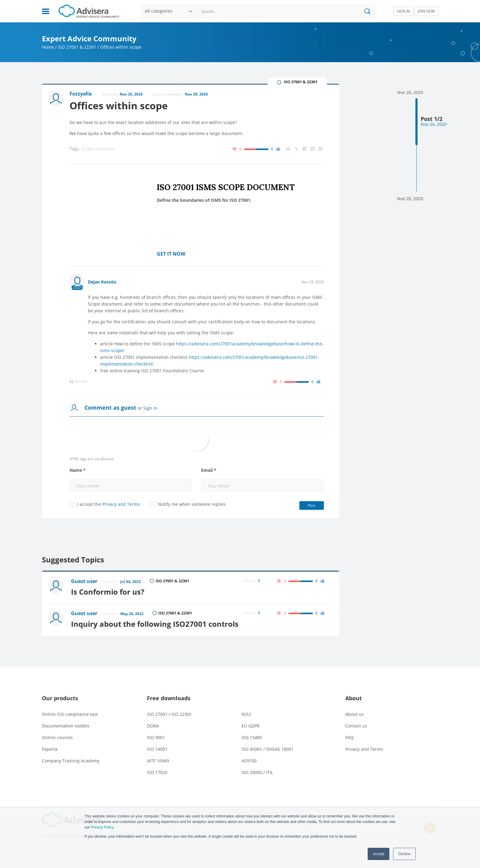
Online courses (57, 737)
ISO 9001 (156, 737)
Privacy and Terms (121, 504)
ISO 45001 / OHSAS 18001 (268, 749)
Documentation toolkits (66, 726)
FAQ (349, 737)
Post (312, 505)
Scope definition (98, 149)
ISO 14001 (157, 749)
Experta (50, 749)
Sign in (150, 408)
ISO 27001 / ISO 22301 (169, 714)
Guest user (84, 581)
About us (354, 714)
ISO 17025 (157, 772)
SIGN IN (403, 11)
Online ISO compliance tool (70, 714)
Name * (78, 470)
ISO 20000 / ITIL (257, 772)
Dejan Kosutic (102, 282)
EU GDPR (251, 726)
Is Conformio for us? (108, 592)
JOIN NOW (426, 11)
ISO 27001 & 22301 (77, 47)
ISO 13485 (252, 737)
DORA (153, 726)
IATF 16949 (158, 761)
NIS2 (246, 714)
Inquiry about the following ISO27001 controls (155, 624)
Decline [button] (404, 854)
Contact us (356, 726)
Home (48, 47)
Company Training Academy (71, 761)
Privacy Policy (102, 827)
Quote (78, 381)
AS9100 (249, 761)
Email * (209, 470)
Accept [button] (379, 854)
